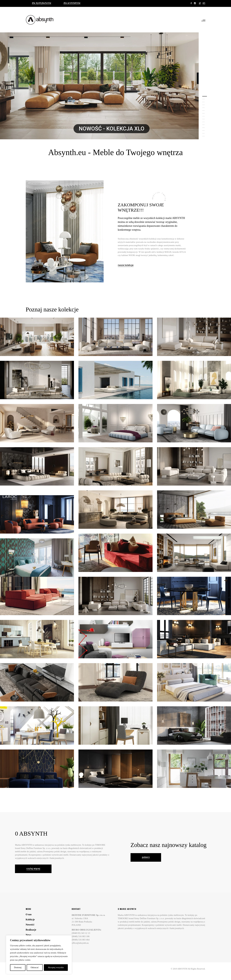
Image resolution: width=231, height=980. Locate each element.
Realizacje (31, 930)
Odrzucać (35, 967)
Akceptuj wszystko (56, 967)
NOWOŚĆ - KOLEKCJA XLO (112, 129)
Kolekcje (30, 919)
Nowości (30, 925)
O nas (29, 914)
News (28, 935)
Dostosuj (18, 967)
